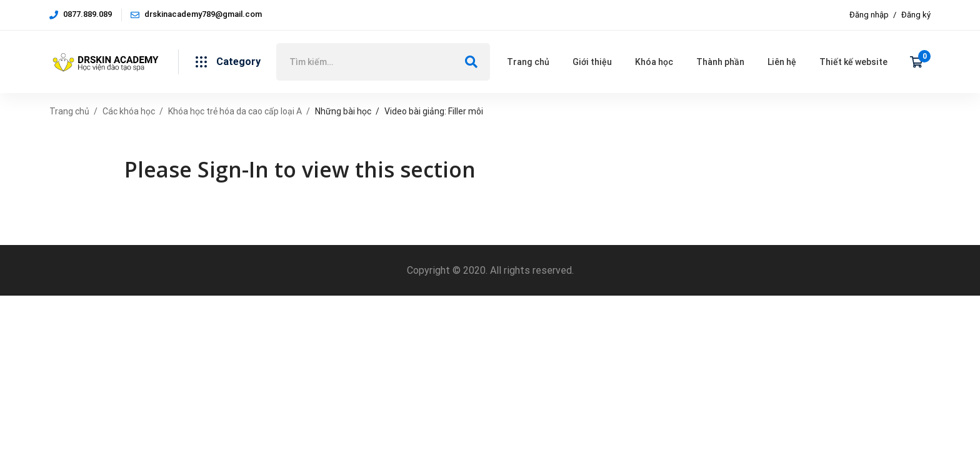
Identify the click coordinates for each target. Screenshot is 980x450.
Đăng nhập (869, 15)
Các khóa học (129, 111)
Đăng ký (916, 15)
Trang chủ (69, 111)
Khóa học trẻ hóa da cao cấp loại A (235, 111)
